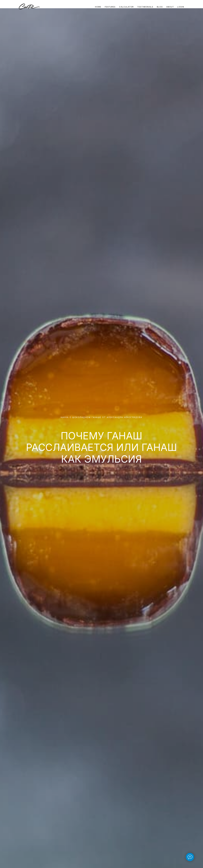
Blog (160, 7)
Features (110, 7)
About (170, 7)
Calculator (126, 7)
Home (98, 7)
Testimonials (145, 7)
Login (181, 7)
